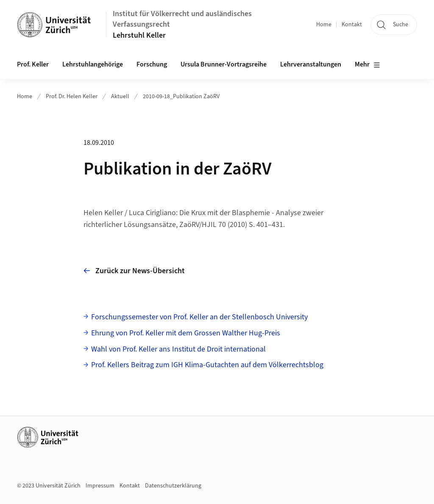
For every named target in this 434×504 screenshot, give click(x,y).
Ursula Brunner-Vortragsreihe (224, 64)
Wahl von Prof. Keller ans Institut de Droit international (178, 349)
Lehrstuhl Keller (139, 35)
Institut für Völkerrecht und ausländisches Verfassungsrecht (182, 19)
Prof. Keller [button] (33, 64)
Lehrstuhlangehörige (93, 64)
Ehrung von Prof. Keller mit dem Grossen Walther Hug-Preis (186, 333)
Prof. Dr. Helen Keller (72, 97)
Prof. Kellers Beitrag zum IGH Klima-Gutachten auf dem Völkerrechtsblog (207, 365)
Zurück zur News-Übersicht (134, 271)
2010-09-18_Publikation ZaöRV (181, 97)
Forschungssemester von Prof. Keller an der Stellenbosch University (199, 317)
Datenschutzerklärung (173, 486)
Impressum (100, 486)
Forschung (152, 64)
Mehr (367, 65)
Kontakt (352, 25)
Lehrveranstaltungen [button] (311, 64)
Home (324, 25)
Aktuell (120, 97)
